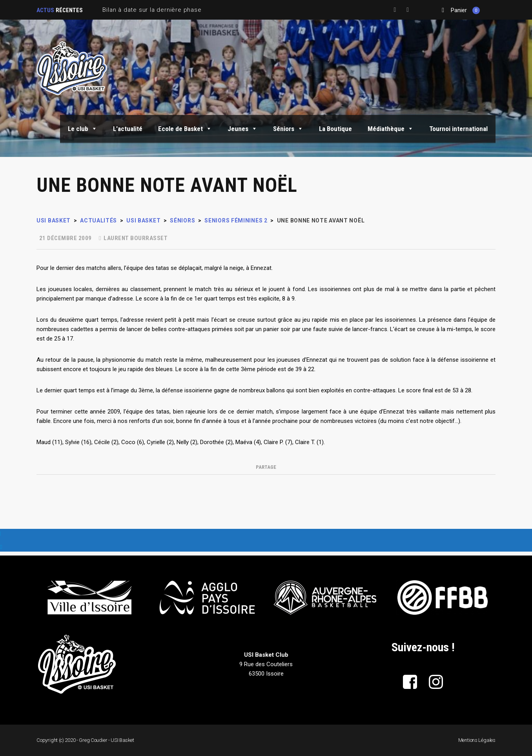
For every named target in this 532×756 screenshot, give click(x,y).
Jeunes (242, 129)
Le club (83, 129)
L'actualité (128, 129)
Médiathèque (391, 129)
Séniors (288, 129)
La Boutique (335, 129)
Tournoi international (458, 129)
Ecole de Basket (185, 129)
